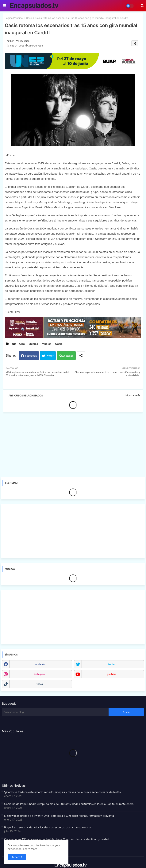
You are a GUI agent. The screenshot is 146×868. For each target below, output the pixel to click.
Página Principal (14, 18)
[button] (142, 6)
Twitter (49, 356)
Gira (22, 344)
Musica (33, 344)
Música (47, 344)
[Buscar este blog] (55, 712)
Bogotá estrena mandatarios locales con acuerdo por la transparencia (47, 827)
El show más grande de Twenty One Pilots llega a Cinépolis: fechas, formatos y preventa (59, 816)
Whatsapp (68, 356)
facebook (40, 664)
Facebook (31, 356)
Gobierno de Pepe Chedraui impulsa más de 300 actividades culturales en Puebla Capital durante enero (69, 804)
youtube (112, 674)
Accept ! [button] (17, 857)
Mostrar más (133, 395)
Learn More (30, 849)
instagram (40, 674)
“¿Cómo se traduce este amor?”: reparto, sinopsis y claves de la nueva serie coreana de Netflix (63, 792)
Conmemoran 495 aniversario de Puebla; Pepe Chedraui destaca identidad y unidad (57, 839)
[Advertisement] (75, 443)
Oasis (29, 18)
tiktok (40, 684)
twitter (112, 664)
